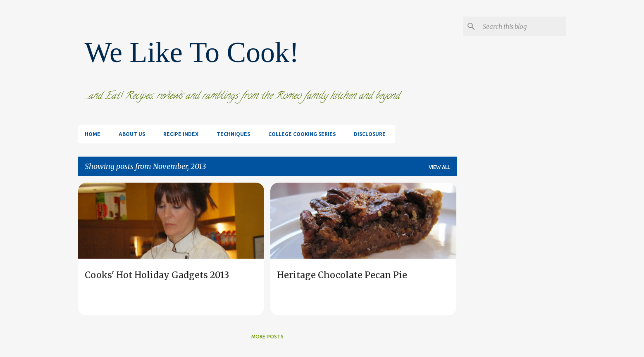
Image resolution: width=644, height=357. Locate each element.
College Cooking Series (302, 134)
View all (439, 167)
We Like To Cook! (192, 52)
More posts (267, 337)
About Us (132, 134)
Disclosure (370, 134)
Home (93, 134)
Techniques (233, 134)
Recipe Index (181, 134)
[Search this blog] (523, 26)
